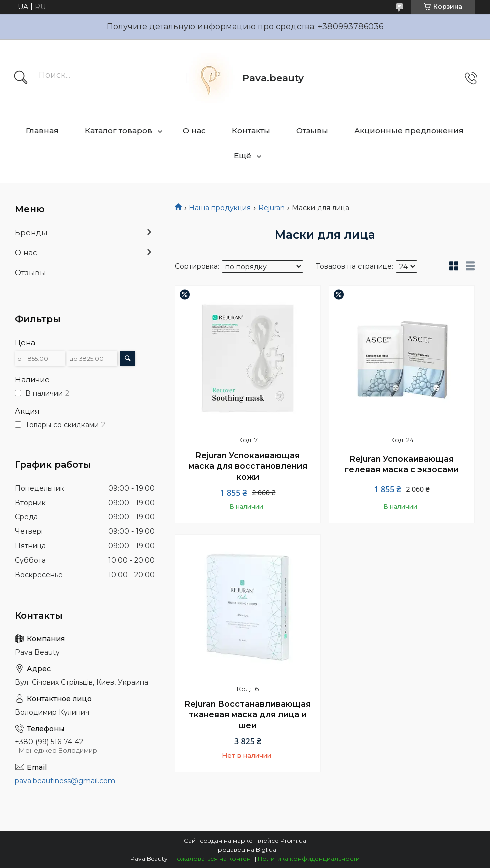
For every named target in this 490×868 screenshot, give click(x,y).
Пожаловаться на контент (213, 858)
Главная (42, 131)
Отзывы (312, 131)
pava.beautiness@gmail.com (65, 781)
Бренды (31, 233)
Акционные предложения (409, 131)
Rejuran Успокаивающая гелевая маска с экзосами (402, 464)
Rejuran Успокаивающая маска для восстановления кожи (248, 466)
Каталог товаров (119, 131)
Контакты (251, 131)
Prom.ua (293, 840)
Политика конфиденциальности (309, 858)
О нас (194, 131)
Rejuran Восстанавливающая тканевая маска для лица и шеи (248, 715)
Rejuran (272, 208)
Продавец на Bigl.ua (245, 849)
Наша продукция (220, 208)
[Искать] (21, 78)
